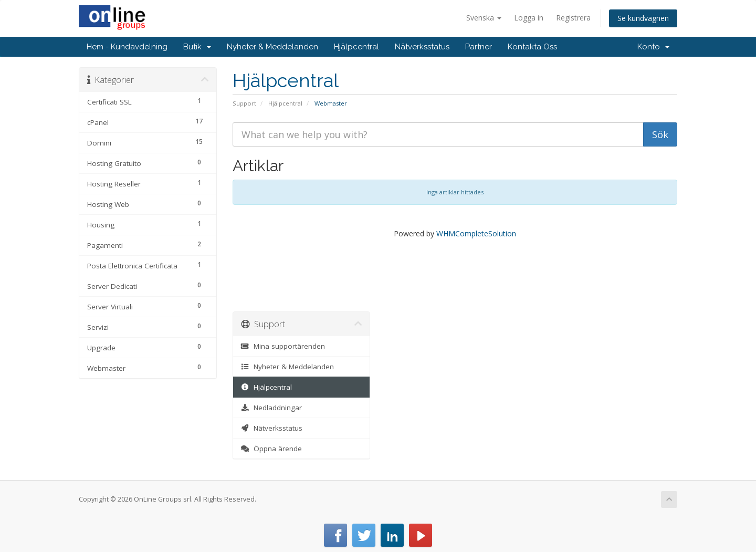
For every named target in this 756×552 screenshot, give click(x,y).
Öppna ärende (272, 449)
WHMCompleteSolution (476, 233)
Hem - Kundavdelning (127, 47)
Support (244, 103)
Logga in (529, 18)
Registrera (573, 18)
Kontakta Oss (532, 47)
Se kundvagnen (643, 18)
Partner (479, 47)
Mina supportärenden (283, 346)
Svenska (484, 18)
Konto (653, 47)
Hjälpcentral (356, 47)
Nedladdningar (272, 408)
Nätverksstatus (422, 47)
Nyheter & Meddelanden (272, 47)
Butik (197, 47)
